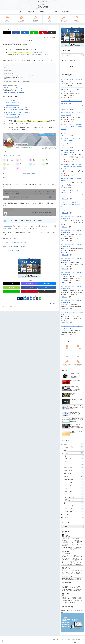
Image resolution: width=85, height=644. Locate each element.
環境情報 (23, 55)
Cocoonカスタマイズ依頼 (13, 117)
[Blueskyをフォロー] (25, 299)
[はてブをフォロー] (31, 299)
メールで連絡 (52, 640)
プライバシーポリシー (66, 640)
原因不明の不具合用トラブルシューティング (18, 107)
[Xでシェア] (7, 33)
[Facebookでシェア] (16, 33)
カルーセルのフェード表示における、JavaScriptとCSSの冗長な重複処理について (72, 204)
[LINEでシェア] (34, 33)
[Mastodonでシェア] (29, 284)
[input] (72, 55)
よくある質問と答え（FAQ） (13, 103)
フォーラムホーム (43, 135)
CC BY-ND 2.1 (8, 226)
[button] (52, 33)
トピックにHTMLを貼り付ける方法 (15, 110)
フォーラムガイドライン (12, 100)
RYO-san (64, 227)
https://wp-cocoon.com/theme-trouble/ (14, 92)
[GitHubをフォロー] (34, 299)
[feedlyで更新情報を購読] (40, 299)
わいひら (64, 86)
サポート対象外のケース (12, 105)
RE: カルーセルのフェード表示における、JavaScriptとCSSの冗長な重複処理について (72, 127)
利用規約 (59, 640)
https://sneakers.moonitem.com (29, 174)
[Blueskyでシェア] (47, 284)
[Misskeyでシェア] (12, 287)
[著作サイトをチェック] (19, 299)
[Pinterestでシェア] (43, 33)
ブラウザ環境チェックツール (13, 115)
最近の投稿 (51, 135)
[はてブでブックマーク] (25, 33)
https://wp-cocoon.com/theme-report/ (14, 88)
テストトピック (32, 232)
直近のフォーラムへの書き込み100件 (16, 242)
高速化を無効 (38, 52)
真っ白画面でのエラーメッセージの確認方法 (18, 112)
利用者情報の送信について (78, 640)
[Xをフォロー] (22, 299)
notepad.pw (36, 110)
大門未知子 (65, 110)
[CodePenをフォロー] (37, 299)
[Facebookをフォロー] (28, 299)
